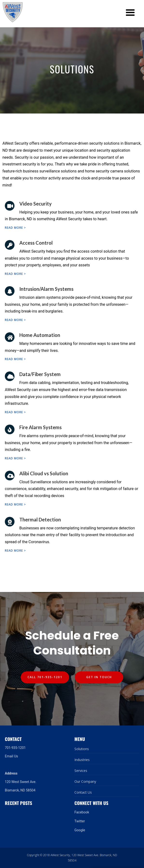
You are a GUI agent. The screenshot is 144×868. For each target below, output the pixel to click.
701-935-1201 (15, 748)
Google (80, 830)
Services (81, 771)
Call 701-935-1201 (45, 677)
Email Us (11, 756)
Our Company (85, 781)
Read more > (15, 228)
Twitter (80, 821)
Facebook (82, 812)
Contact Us (83, 792)
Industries (82, 760)
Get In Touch (99, 677)
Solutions (82, 749)
